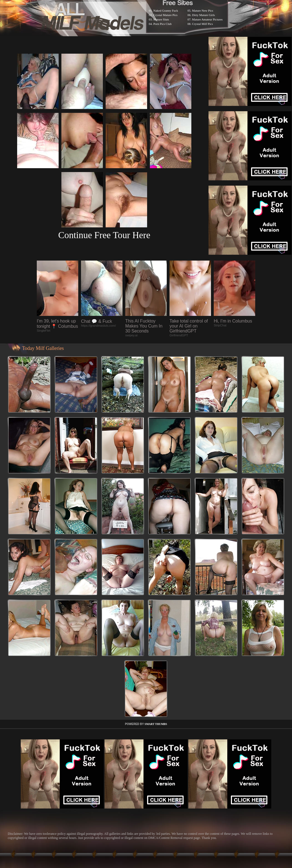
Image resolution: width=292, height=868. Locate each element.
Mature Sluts (161, 19)
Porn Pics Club (163, 24)
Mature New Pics (203, 11)
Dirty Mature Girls (204, 15)
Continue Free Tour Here (104, 235)
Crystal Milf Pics (203, 24)
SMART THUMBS (156, 724)
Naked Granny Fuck (166, 11)
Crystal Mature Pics (165, 15)
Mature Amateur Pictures (208, 19)
